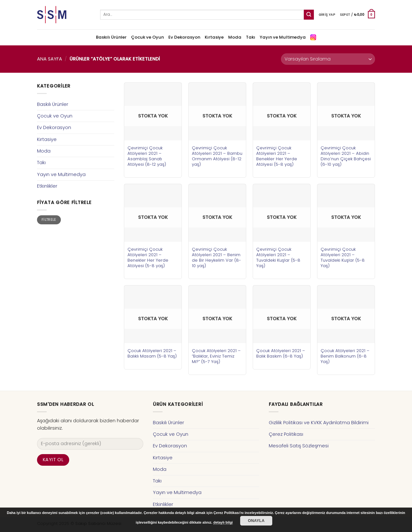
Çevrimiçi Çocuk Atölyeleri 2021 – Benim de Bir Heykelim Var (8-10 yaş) (216, 257)
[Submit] (309, 15)
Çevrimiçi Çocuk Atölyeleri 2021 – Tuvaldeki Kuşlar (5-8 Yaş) (278, 257)
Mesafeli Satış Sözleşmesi (299, 446)
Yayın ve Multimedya (283, 37)
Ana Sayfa (50, 59)
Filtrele (49, 220)
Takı (251, 37)
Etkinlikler (47, 186)
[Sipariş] (328, 59)
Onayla (256, 521)
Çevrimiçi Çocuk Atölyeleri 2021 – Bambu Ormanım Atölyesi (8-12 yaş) (217, 156)
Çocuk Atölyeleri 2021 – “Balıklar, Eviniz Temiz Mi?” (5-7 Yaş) (216, 356)
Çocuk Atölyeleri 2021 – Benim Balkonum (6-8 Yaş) (345, 356)
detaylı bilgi (223, 522)
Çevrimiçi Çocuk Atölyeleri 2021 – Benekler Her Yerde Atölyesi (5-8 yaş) (277, 156)
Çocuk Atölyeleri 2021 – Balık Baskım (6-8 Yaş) (281, 353)
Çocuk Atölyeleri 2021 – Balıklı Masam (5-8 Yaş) (152, 353)
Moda (235, 37)
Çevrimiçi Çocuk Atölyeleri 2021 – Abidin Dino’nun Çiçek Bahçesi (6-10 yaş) (346, 156)
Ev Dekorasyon (184, 37)
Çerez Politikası (286, 434)
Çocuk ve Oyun (147, 37)
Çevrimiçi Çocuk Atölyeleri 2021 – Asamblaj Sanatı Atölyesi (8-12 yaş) (147, 156)
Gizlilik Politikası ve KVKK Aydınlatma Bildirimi (319, 423)
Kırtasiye (214, 37)
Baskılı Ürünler (111, 37)
